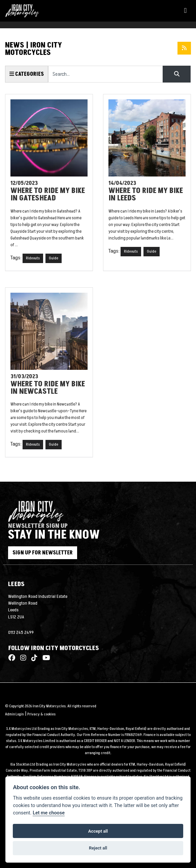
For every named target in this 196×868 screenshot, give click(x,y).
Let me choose (49, 813)
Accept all (98, 831)
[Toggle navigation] (185, 11)
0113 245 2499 (21, 633)
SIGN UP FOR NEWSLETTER (43, 553)
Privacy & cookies (41, 714)
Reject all (98, 848)
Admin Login (14, 714)
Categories (27, 74)
